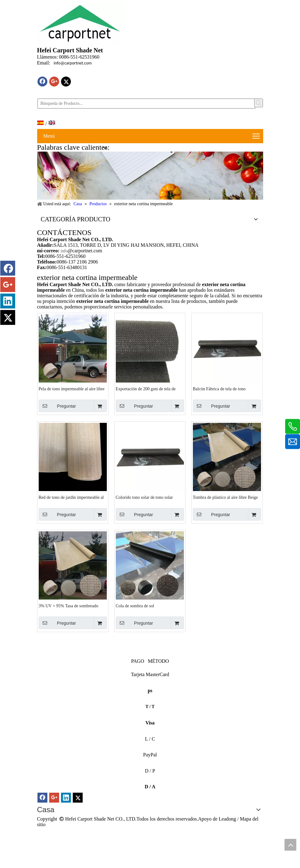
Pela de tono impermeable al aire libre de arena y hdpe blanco (72, 389)
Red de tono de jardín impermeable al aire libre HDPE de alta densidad (71, 498)
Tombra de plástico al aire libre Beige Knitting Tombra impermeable (226, 498)
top (290, 845)
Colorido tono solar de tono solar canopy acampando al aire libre (144, 498)
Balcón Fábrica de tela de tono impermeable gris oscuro (219, 389)
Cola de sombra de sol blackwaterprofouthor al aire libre (145, 606)
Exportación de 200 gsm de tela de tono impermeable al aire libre (146, 389)
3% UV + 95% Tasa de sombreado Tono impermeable (69, 606)
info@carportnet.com (73, 63)
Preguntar (57, 406)
